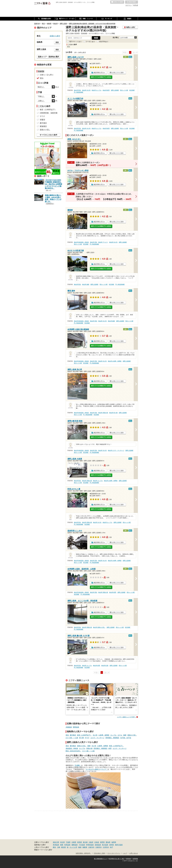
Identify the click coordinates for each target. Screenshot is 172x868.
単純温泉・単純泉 (72, 748)
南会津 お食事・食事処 (115, 361)
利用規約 (128, 859)
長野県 (102, 842)
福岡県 (114, 842)
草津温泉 (56, 845)
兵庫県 (74, 842)
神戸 (111, 847)
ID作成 (136, 5)
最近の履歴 (132, 2)
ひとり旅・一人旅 (72, 738)
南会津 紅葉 (105, 666)
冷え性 (95, 735)
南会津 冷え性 (86, 90)
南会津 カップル (96, 90)
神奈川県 (56, 842)
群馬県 (80, 842)
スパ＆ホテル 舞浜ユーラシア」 (97, 769)
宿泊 (67, 735)
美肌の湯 (89, 748)
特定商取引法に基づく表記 (116, 859)
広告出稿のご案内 (99, 853)
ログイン (129, 5)
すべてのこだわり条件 (48, 135)
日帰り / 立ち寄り (47, 75)
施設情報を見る (99, 73)
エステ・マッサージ (97, 738)
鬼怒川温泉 (119, 845)
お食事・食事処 (104, 735)
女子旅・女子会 (126, 738)
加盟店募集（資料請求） (84, 853)
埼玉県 (62, 842)
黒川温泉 (105, 845)
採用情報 (135, 859)
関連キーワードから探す (43, 850)
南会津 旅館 (86, 284)
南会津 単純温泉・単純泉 (81, 242)
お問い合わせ (134, 853)
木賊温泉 (69, 727)
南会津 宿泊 (77, 90)
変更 (57, 42)
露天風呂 (73, 735)
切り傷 (81, 738)
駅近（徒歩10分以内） (73, 751)
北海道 (97, 842)
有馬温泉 (67, 845)
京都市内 (99, 847)
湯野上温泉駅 (115, 90)
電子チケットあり (75, 42)
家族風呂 (43, 126)
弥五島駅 (132, 90)
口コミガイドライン (114, 853)
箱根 (62, 845)
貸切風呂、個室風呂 (112, 738)
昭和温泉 (76, 727)
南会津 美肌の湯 (103, 413)
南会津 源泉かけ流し (99, 627)
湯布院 (112, 845)
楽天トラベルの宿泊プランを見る (101, 77)
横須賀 (64, 847)
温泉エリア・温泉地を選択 (48, 57)
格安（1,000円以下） (84, 735)
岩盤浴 (42, 120)
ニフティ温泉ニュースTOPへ (126, 717)
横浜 (54, 847)
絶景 (110, 748)
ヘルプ (125, 853)
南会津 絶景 (106, 90)
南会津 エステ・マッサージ (116, 451)
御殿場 (85, 847)
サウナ (87, 738)
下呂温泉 (82, 845)
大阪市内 (91, 847)
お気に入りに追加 (118, 73)
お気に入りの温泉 (117, 2)
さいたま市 (73, 847)
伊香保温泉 (90, 845)
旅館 (125, 735)
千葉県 (68, 842)
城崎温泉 (75, 845)
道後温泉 (98, 845)
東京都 (85, 842)
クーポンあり (90, 42)
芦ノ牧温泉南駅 (79, 92)
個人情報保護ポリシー (101, 859)
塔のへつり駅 (124, 90)
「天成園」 (77, 765)
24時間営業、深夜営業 (49, 113)
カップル (113, 735)
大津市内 (106, 847)
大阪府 (91, 842)
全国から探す (55, 36)
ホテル (120, 735)
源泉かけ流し (132, 735)
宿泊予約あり (104, 42)
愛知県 (108, 842)
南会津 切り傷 (113, 413)
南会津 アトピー (103, 242)
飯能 (80, 847)
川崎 (59, 847)
